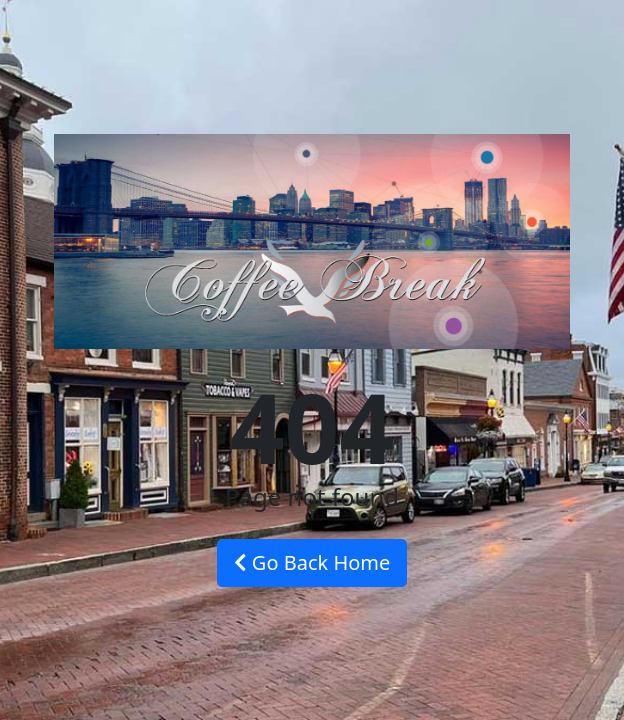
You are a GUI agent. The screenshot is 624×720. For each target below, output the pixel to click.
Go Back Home (312, 562)
